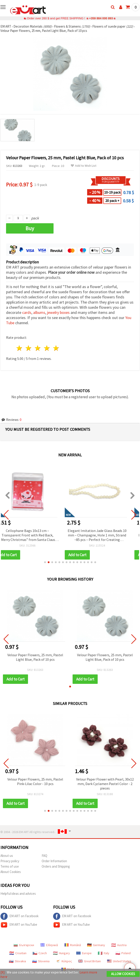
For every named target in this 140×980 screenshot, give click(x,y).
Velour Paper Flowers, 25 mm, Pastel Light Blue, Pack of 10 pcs (35, 657)
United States (119, 961)
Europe (84, 953)
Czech (40, 953)
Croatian (18, 953)
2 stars (29, 348)
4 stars (47, 348)
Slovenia (41, 961)
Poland (123, 953)
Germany (96, 945)
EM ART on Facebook (19, 916)
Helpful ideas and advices (18, 894)
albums (39, 312)
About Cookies (11, 872)
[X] (3, 972)
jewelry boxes (58, 312)
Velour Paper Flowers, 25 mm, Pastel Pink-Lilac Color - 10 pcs (65, 781)
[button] (45, 562)
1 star (20, 348)
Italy (104, 953)
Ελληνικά (49, 945)
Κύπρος (64, 961)
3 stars (38, 348)
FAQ (44, 856)
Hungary (61, 953)
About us (7, 856)
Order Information (54, 861)
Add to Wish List (84, 166)
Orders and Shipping (56, 866)
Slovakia (17, 961)
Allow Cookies (123, 974)
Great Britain (89, 961)
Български (24, 945)
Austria (119, 945)
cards (27, 312)
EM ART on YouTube (19, 925)
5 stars (56, 348)
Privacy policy (10, 861)
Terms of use (10, 866)
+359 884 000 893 (101, 18)
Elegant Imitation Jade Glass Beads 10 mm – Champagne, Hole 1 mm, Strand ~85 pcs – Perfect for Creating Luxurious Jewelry (105, 535)
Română (73, 945)
